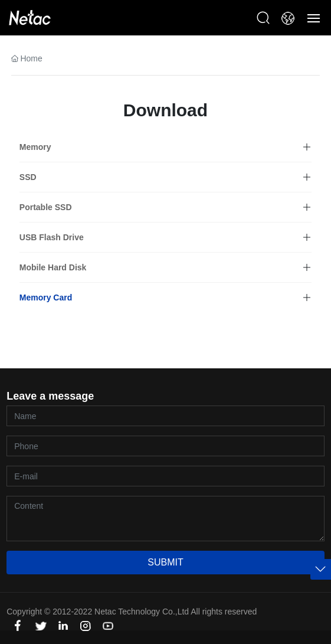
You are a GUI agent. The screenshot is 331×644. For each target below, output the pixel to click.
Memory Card (46, 298)
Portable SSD (46, 207)
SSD (28, 177)
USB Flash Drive (52, 237)
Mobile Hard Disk (53, 267)
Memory (35, 147)
